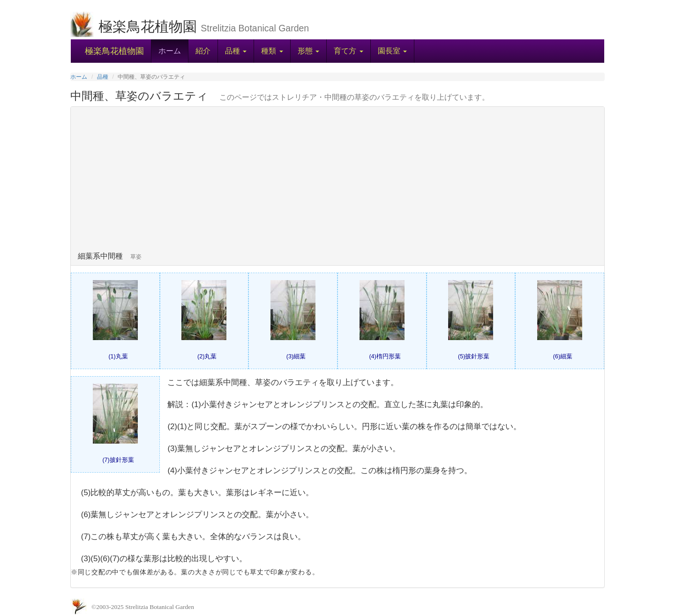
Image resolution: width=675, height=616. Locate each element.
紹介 (203, 51)
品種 (103, 77)
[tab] (337, 186)
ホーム (170, 51)
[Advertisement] (337, 182)
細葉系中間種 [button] (112, 256)
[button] (236, 51)
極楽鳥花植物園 (114, 51)
